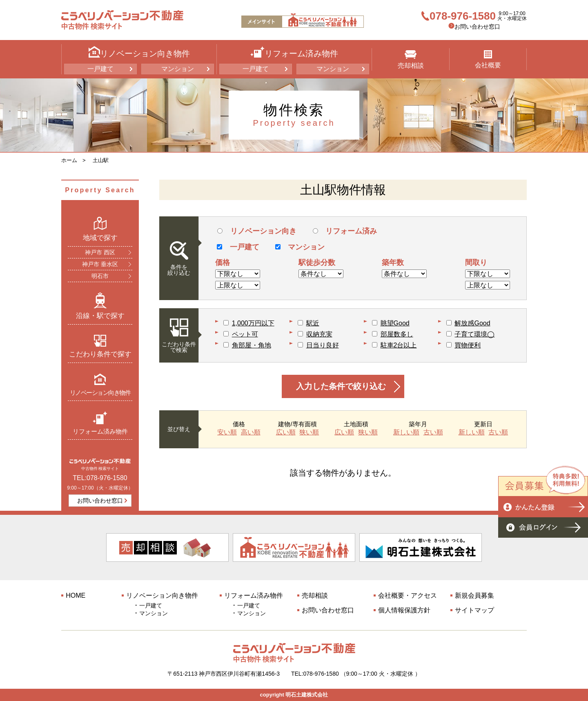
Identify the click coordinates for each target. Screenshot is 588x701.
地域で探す (100, 229)
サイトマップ (474, 610)
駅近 (313, 323)
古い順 (433, 432)
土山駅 (101, 160)
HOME (76, 595)
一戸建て (100, 69)
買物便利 (468, 345)
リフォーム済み (345, 231)
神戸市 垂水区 (100, 264)
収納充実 (319, 334)
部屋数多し (397, 334)
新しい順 (406, 432)
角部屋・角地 (252, 345)
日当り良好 (323, 345)
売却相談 (411, 60)
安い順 (227, 432)
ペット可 (245, 334)
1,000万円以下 (253, 323)
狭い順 (309, 432)
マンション (178, 69)
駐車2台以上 (399, 345)
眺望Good (395, 323)
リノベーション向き (257, 231)
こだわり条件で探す (100, 346)
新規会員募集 (474, 595)
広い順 (286, 432)
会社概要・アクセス (408, 595)
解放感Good (472, 323)
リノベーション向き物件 (100, 384)
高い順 (251, 432)
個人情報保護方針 (404, 610)
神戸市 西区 (100, 252)
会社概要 (488, 59)
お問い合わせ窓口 (477, 27)
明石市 (100, 276)
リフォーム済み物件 (100, 423)
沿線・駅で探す (100, 306)
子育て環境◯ (474, 334)
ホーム (69, 160)
